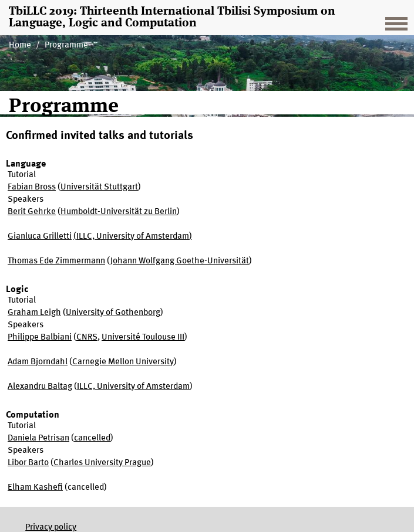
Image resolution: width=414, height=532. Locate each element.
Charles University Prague (102, 463)
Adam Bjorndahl (38, 362)
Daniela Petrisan (38, 438)
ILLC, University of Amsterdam (133, 237)
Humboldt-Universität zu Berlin (119, 212)
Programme (66, 45)
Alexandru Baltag (40, 387)
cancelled (92, 438)
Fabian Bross (32, 187)
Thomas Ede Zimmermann (56, 261)
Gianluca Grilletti (40, 237)
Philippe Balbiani (40, 338)
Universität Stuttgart (99, 187)
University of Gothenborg (113, 313)
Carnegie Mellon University (123, 362)
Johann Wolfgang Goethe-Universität (180, 261)
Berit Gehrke (32, 212)
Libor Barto (28, 463)
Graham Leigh (34, 313)
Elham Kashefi (35, 488)
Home (20, 45)
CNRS (87, 338)
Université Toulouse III (143, 338)
